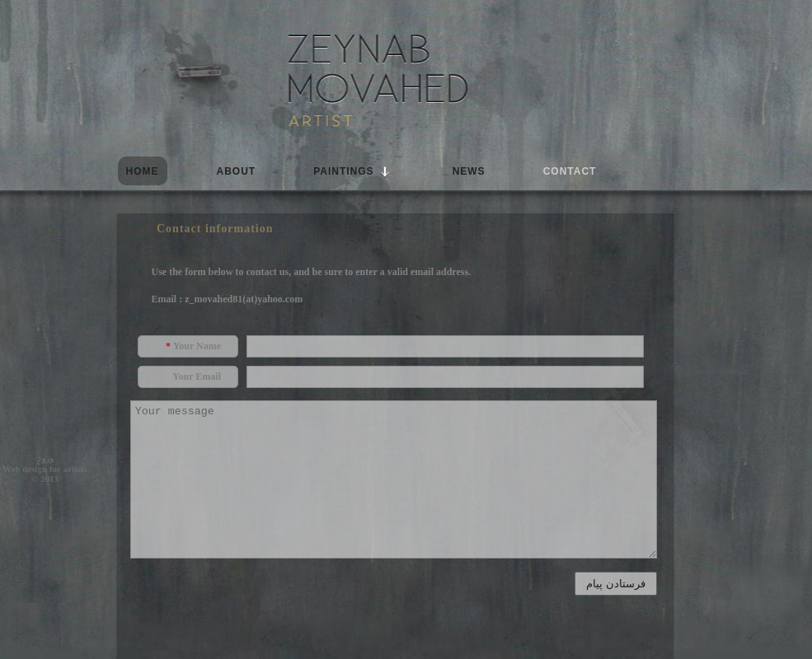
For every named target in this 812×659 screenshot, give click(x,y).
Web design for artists (45, 469)
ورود (45, 458)
